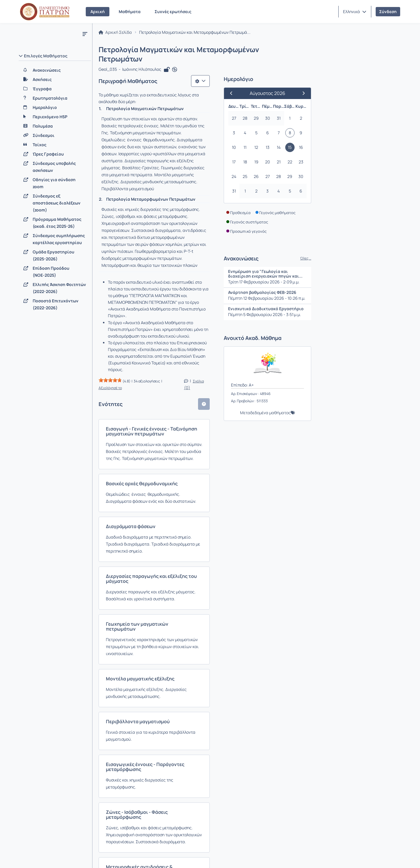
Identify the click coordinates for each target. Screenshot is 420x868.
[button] (355, 12)
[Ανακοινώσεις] (55, 70)
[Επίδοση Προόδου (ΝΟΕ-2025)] (55, 272)
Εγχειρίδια (93, 856)
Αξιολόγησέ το (176, 263)
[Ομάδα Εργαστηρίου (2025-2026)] (55, 255)
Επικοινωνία (60, 856)
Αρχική (98, 12)
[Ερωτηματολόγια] (55, 98)
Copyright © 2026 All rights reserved (367, 856)
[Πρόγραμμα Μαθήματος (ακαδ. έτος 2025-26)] (55, 223)
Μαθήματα (130, 12)
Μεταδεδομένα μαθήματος (350, 405)
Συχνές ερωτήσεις (173, 12)
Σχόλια (285, 263)
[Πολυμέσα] (55, 126)
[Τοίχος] (55, 145)
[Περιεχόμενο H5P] (55, 117)
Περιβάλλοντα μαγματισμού (139, 540)
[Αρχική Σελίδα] (45, 12)
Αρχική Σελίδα (116, 34)
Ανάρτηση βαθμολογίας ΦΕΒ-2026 (346, 284)
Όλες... (390, 250)
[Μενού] (85, 34)
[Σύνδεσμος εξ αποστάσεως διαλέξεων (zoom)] (55, 203)
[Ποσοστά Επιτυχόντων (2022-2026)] (55, 304)
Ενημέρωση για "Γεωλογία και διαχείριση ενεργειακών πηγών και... (350, 266)
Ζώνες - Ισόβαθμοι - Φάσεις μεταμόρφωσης (156, 612)
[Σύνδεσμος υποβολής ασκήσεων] (55, 167)
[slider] (111, 262)
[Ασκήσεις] (55, 80)
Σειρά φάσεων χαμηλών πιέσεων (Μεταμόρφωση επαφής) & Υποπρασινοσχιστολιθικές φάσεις (174, 700)
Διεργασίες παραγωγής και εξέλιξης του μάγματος (164, 426)
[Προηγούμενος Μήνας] (318, 85)
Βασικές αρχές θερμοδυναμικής (143, 347)
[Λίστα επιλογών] (285, 73)
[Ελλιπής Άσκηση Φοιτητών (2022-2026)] (55, 288)
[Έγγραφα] (55, 89)
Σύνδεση (388, 12)
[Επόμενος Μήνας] (385, 85)
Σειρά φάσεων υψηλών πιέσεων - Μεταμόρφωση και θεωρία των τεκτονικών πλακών (193, 783)
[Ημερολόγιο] (55, 107)
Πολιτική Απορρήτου (171, 856)
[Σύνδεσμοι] (55, 135)
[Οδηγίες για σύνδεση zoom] (55, 183)
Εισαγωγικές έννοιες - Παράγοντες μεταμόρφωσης (164, 576)
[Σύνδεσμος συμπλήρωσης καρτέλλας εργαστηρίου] (55, 239)
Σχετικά (30, 856)
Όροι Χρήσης (127, 856)
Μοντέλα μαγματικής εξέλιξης (141, 504)
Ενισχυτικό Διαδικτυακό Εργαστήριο (350, 301)
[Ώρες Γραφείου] (55, 154)
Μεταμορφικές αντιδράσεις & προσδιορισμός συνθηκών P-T (175, 654)
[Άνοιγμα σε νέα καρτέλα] (176, 62)
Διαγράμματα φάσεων (132, 383)
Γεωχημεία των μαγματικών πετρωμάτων (153, 461)
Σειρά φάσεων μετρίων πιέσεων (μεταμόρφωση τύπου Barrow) (177, 745)
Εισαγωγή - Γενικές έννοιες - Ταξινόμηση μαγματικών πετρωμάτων (182, 304)
